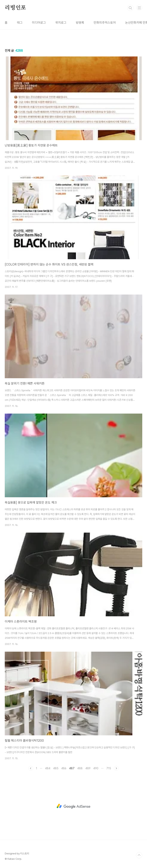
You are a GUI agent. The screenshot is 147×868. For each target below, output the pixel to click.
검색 (130, 8)
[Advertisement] (73, 806)
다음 (116, 768)
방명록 (80, 23)
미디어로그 (39, 23)
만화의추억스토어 (105, 23)
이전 (31, 768)
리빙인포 (15, 8)
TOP (139, 855)
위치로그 (61, 23)
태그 (20, 23)
